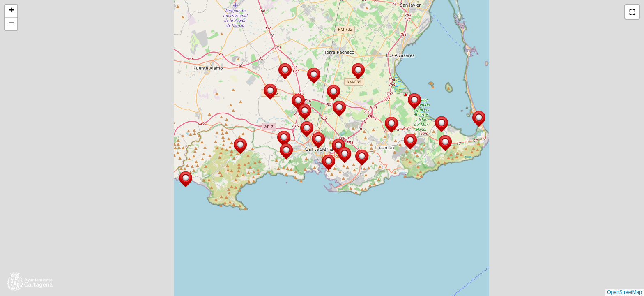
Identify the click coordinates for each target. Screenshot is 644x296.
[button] (445, 143)
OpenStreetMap (624, 292)
